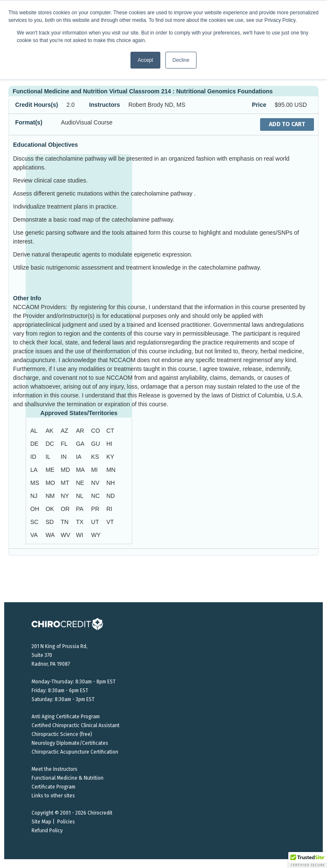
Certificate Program (53, 787)
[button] (308, 860)
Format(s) (29, 122)
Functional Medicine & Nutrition (68, 778)
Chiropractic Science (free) (62, 734)
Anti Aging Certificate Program (66, 717)
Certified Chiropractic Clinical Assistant (76, 725)
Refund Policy (47, 831)
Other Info (27, 298)
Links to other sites (53, 796)
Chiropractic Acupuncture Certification (75, 752)
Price (259, 105)
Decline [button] (181, 60)
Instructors (105, 105)
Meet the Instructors (54, 769)
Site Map (41, 822)
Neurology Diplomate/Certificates (70, 743)
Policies (66, 822)
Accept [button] (145, 60)
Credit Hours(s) (37, 105)
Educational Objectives (45, 145)
